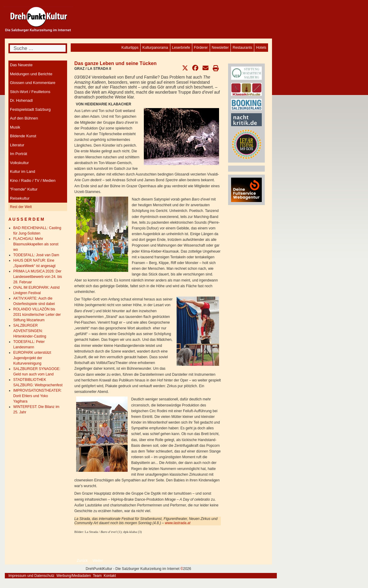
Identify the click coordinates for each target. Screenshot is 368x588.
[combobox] (38, 48)
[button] (185, 68)
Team (97, 576)
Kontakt (110, 576)
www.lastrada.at (178, 523)
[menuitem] (261, 48)
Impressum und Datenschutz (31, 576)
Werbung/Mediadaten (74, 576)
